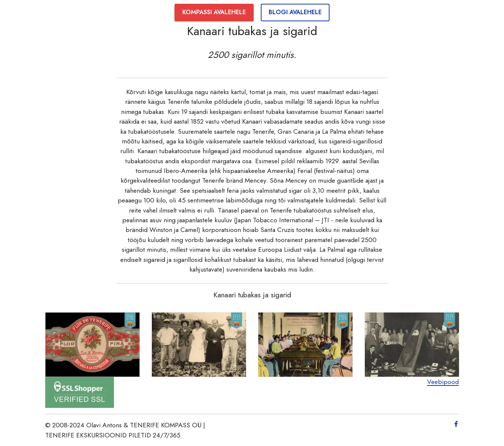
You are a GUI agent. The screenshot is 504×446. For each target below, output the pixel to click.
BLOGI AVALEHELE (295, 12)
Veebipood (443, 382)
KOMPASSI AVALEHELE (214, 12)
